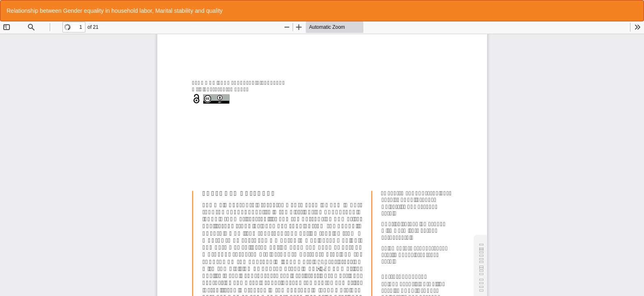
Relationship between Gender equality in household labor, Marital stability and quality (115, 11)
